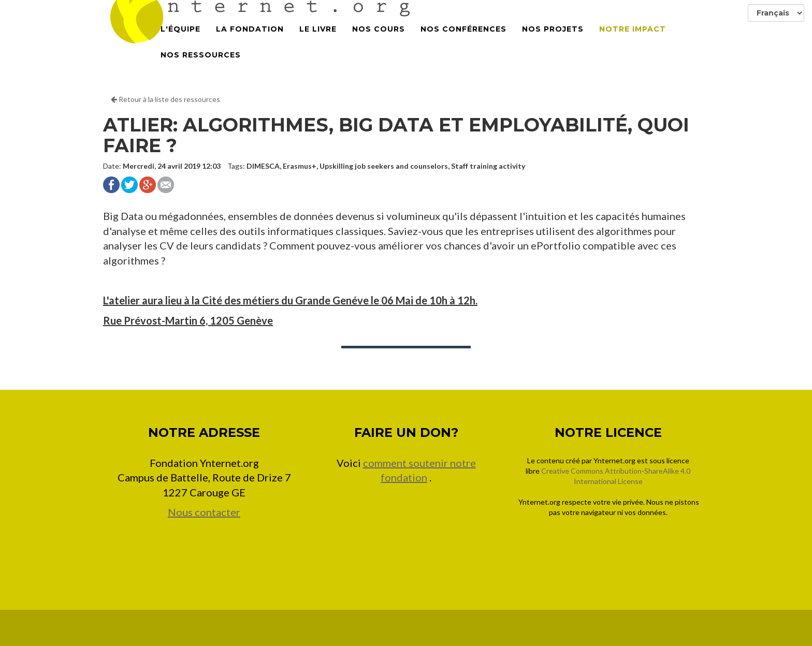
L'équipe (180, 41)
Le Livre (318, 41)
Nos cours (379, 41)
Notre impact (633, 41)
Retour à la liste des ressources (165, 99)
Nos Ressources (201, 67)
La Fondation (250, 41)
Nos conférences (463, 41)
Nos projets (553, 41)
